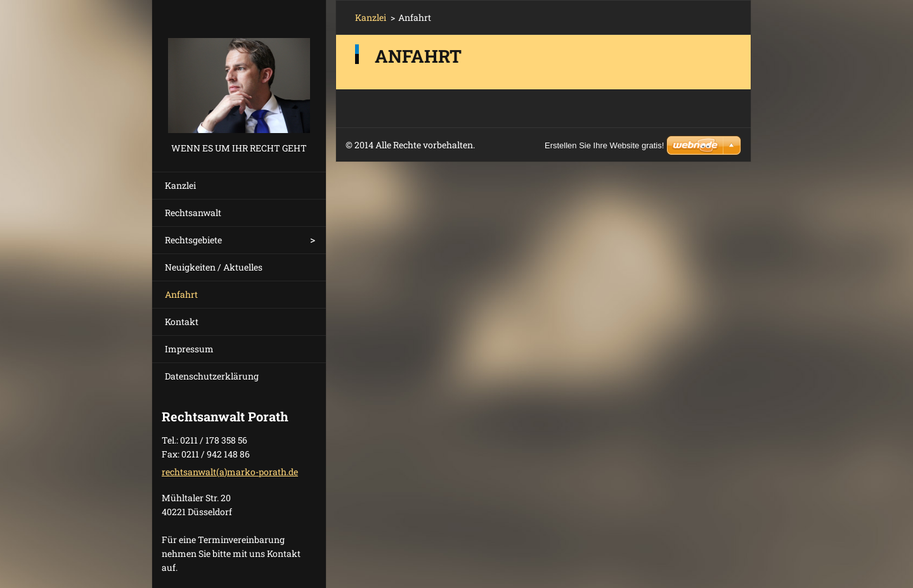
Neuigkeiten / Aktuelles (214, 267)
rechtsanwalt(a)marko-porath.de (230, 472)
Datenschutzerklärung (212, 376)
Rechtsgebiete (193, 240)
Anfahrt (181, 294)
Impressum (189, 349)
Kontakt (182, 322)
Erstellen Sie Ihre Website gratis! (604, 145)
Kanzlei (180, 185)
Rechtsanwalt (193, 213)
